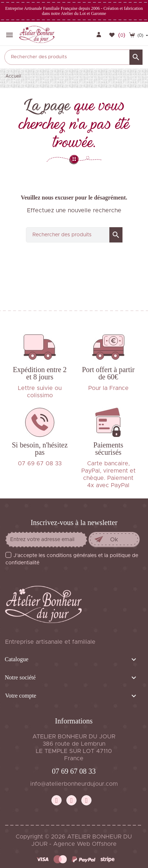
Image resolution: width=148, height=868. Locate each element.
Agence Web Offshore (85, 844)
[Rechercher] (73, 57)
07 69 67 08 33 (74, 771)
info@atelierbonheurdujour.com (74, 784)
